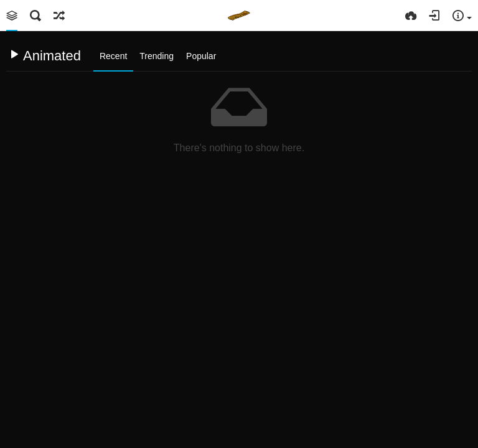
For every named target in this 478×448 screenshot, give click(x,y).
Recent (113, 56)
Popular (201, 56)
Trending (157, 56)
